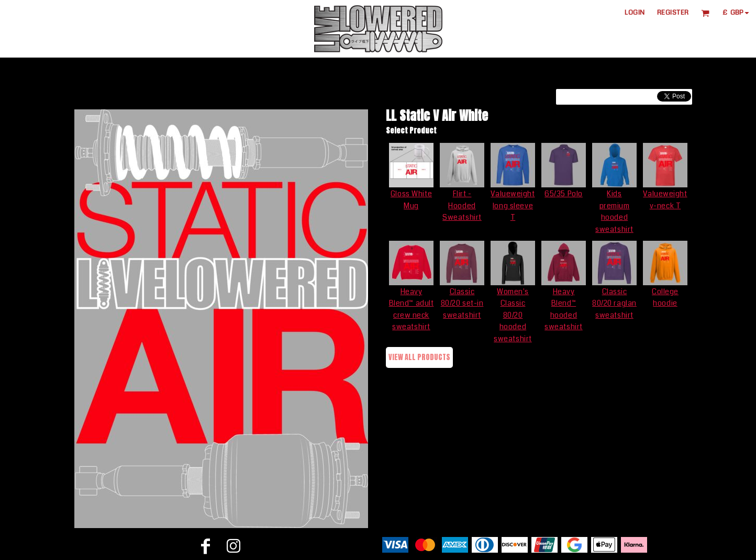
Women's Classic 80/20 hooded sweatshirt (513, 315)
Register (673, 13)
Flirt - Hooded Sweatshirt (462, 205)
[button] (705, 13)
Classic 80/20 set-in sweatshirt (462, 303)
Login (635, 13)
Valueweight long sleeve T (513, 205)
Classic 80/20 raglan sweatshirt (614, 303)
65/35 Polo (564, 194)
